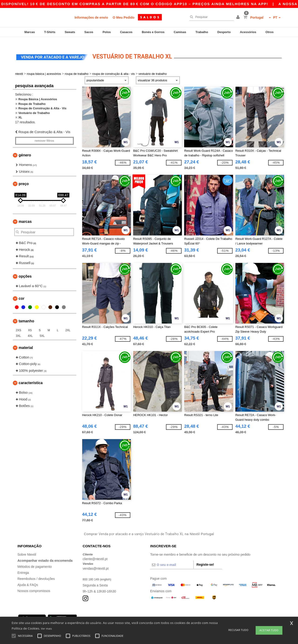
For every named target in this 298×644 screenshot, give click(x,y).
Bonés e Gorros (153, 32)
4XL (30, 329)
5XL (42, 329)
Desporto (224, 32)
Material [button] (26, 341)
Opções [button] (25, 270)
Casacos (126, 32)
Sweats (70, 32)
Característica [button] (31, 376)
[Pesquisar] (210, 17)
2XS (19, 323)
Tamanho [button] (26, 314)
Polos (107, 32)
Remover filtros (44, 134)
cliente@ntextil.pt (95, 552)
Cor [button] (22, 291)
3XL (18, 329)
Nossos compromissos (34, 584)
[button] (239, 17)
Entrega (23, 566)
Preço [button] (24, 177)
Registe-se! (205, 558)
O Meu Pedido (124, 17)
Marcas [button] (25, 215)
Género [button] (25, 148)
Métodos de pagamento (35, 560)
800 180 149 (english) (98, 572)
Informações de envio (91, 17)
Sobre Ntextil (27, 548)
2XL (68, 323)
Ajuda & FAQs (28, 578)
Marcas (30, 32)
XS (30, 323)
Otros (269, 32)
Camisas (180, 32)
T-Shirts (50, 32)
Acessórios (248, 32)
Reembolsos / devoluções (36, 572)
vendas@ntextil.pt (96, 561)
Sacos (89, 32)
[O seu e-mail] (172, 558)
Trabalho (202, 32)
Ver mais (46, 629)
